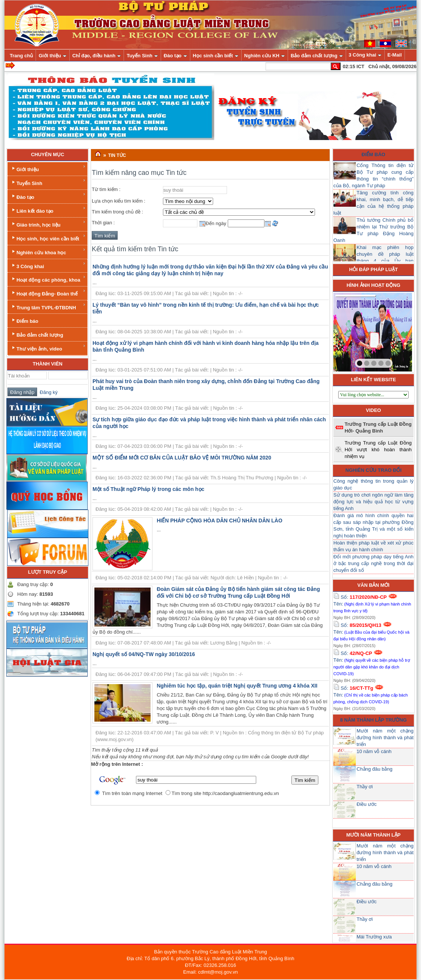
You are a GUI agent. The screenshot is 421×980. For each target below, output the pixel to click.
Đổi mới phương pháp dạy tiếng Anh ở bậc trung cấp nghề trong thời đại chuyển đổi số (373, 563)
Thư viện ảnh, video (48, 348)
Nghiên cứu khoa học (48, 251)
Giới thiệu (48, 168)
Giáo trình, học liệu (48, 224)
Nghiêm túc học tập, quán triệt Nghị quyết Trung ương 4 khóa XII (237, 686)
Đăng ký (47, 392)
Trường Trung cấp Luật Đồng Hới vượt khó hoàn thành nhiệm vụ (378, 450)
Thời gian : (103, 223)
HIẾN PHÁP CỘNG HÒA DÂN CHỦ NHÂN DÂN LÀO (219, 521)
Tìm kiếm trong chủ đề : (117, 212)
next (391, 331)
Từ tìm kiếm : (106, 189)
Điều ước (367, 804)
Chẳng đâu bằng (375, 769)
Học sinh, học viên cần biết (48, 238)
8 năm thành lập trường (373, 720)
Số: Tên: (372, 604)
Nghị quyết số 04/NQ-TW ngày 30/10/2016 (144, 654)
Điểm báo (24, 320)
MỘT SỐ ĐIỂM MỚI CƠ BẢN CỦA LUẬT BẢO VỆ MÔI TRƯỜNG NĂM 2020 (182, 458)
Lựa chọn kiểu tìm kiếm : (119, 201)
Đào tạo (48, 196)
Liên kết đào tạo (48, 210)
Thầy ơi (365, 787)
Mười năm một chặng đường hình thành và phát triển (385, 738)
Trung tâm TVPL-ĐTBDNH (48, 307)
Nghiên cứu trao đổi (373, 470)
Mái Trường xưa (374, 937)
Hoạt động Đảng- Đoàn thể (48, 293)
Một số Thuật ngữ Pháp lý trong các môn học (148, 489)
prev (354, 331)
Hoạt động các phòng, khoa (48, 279)
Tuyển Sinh (48, 182)
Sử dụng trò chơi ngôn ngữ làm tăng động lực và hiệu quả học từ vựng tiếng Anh (373, 502)
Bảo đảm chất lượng (37, 334)
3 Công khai (48, 265)
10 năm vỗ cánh (374, 751)
